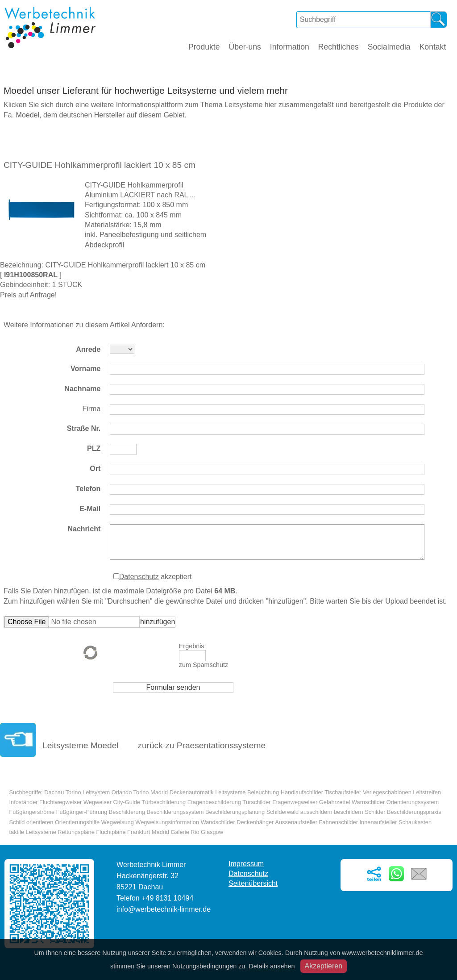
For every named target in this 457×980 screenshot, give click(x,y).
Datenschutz (139, 577)
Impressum (246, 864)
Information (290, 47)
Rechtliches (339, 47)
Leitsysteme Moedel (81, 745)
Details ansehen (272, 966)
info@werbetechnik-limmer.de (164, 909)
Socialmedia (389, 47)
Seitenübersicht (253, 883)
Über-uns (245, 47)
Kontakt (433, 47)
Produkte (204, 47)
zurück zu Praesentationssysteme (201, 745)
